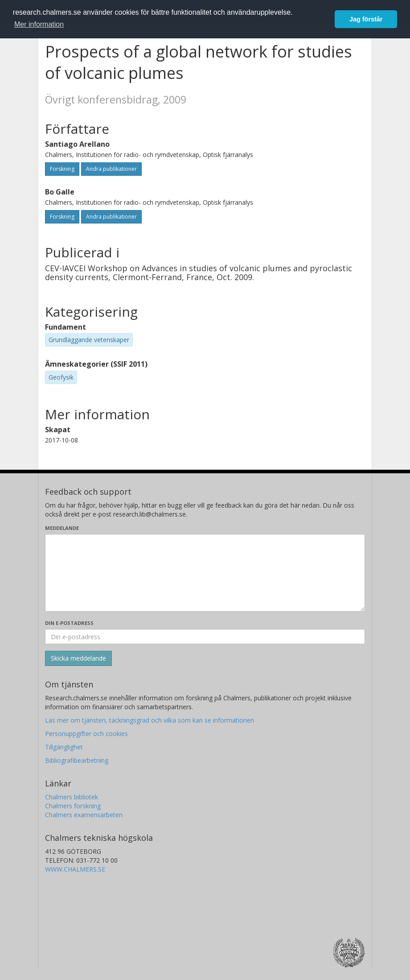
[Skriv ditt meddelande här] (205, 573)
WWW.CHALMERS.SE (75, 869)
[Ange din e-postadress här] (205, 637)
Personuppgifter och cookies (86, 734)
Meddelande (62, 528)
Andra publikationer (111, 169)
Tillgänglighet (64, 747)
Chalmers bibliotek (72, 797)
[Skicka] (78, 658)
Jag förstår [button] (366, 19)
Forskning (62, 169)
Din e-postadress (69, 623)
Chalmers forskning (73, 806)
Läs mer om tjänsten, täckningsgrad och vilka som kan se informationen (150, 720)
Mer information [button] (39, 24)
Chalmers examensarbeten (84, 815)
